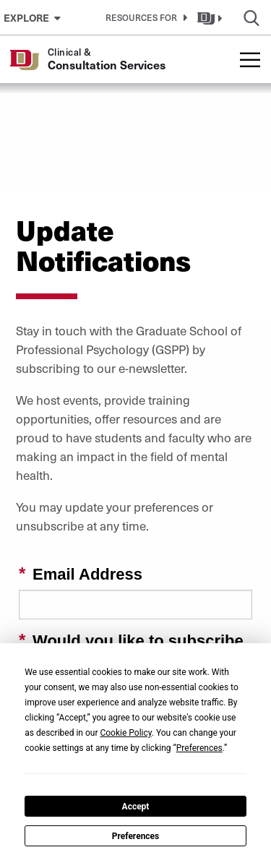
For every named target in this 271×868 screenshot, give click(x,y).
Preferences (136, 836)
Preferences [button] (199, 748)
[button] (144, 17)
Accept (136, 807)
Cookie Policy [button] (125, 733)
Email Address (87, 574)
